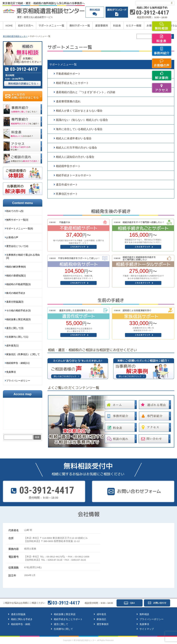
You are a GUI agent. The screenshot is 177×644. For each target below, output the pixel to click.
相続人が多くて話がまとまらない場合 (79, 111)
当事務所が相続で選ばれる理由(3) (23, 256)
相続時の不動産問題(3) (18, 284)
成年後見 (101, 614)
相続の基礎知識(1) (16, 276)
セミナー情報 (134, 26)
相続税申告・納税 (21, 624)
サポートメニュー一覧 (51, 26)
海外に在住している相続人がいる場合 (79, 129)
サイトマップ (147, 629)
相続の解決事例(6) (16, 267)
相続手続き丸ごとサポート (72, 83)
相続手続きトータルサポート (74, 175)
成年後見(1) (12, 346)
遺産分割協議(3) (15, 302)
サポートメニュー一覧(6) (20, 228)
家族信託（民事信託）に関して (23, 354)
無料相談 (144, 614)
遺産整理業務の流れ (68, 101)
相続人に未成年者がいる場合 (74, 138)
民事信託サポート (67, 194)
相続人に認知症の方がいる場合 (75, 157)
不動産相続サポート (68, 74)
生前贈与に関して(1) (17, 337)
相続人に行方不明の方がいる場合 (76, 148)
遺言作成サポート (67, 185)
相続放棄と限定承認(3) (18, 319)
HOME (9, 26)
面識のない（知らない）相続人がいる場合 (82, 120)
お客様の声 (12, 237)
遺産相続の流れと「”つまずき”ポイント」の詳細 (86, 92)
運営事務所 (102, 26)
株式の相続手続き (16, 293)
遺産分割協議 (18, 614)
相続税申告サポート (68, 166)
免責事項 (11, 372)
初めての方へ (26, 26)
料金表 (117, 26)
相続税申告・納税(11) (18, 363)
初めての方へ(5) (15, 211)
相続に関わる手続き (22, 619)
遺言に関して (61, 624)
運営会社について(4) (17, 246)
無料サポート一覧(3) (17, 220)
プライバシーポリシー (18, 381)
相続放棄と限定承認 (65, 614)
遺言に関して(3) (15, 328)
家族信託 (101, 619)
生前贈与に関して (63, 629)
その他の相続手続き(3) (18, 310)
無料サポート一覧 (80, 26)
